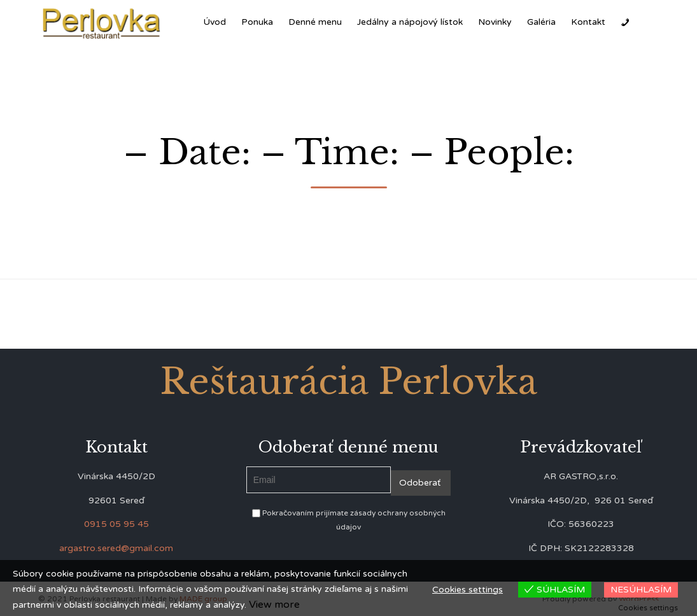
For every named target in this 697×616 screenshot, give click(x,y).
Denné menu (315, 22)
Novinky (495, 22)
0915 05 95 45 (116, 524)
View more (274, 605)
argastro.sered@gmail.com (116, 548)
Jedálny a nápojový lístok (410, 22)
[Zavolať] (625, 22)
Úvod (215, 22)
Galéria (541, 22)
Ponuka (257, 22)
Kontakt (588, 22)
